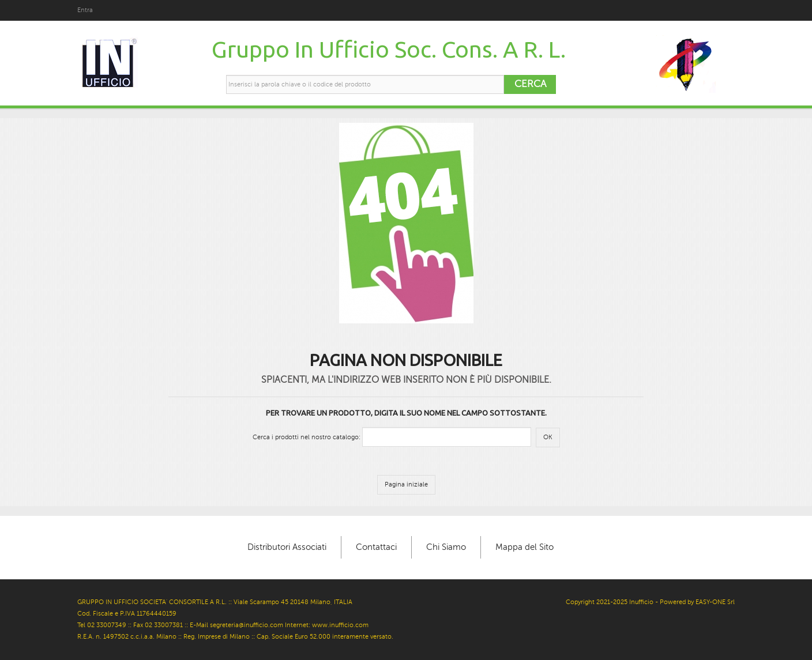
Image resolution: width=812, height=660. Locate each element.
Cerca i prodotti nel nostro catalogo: (307, 437)
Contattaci (376, 547)
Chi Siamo (446, 547)
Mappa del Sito (525, 547)
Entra (85, 10)
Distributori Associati (287, 547)
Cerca (530, 84)
